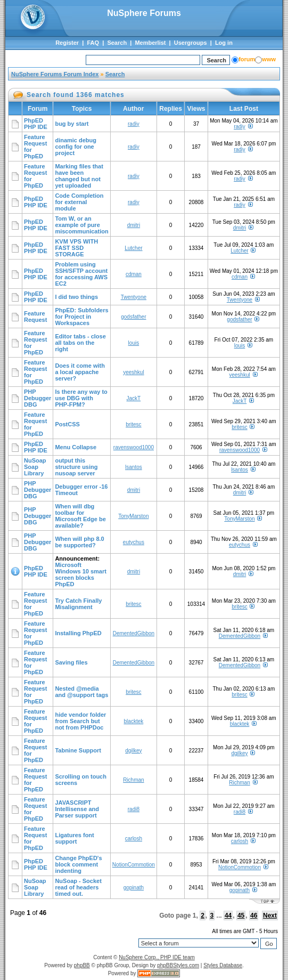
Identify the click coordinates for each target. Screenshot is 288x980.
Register (67, 43)
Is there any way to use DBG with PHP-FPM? (81, 398)
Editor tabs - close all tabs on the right (80, 343)
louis (134, 343)
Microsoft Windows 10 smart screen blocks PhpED (80, 574)
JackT (134, 398)
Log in (224, 43)
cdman (134, 274)
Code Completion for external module (79, 202)
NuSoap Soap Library (35, 467)
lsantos (134, 467)
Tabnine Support (78, 750)
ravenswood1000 (134, 447)
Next (270, 916)
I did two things (76, 297)
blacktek (134, 721)
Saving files (71, 662)
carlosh (134, 839)
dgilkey (133, 751)
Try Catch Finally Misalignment (78, 604)
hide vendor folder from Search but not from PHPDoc (80, 721)
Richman (133, 780)
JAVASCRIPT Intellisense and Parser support (77, 809)
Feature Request (35, 317)
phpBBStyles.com (178, 965)
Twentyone (134, 297)
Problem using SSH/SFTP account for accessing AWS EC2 (81, 274)
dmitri (134, 225)
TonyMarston (133, 516)
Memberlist (150, 43)
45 (241, 916)
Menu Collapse (76, 447)
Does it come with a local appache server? (80, 372)
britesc (133, 424)
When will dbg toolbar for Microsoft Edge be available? (80, 516)
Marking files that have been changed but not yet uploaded (79, 176)
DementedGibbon (134, 633)
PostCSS (67, 424)
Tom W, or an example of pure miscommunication (81, 225)
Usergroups (191, 43)
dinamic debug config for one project (76, 147)
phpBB (82, 965)
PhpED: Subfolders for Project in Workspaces (81, 317)
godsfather (133, 317)
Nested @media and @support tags (81, 692)
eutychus (134, 542)
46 (254, 916)
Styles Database (223, 965)
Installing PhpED (78, 633)
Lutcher (133, 248)
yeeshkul (133, 372)
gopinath (134, 888)
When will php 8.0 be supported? (79, 542)
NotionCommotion (134, 865)
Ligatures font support (74, 838)
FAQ (93, 43)
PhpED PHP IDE (36, 124)
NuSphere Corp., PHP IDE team (157, 957)
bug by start (72, 124)
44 (228, 916)
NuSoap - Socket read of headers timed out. (78, 887)
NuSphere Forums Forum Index (55, 74)
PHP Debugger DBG (38, 398)
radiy (134, 124)
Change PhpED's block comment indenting (78, 864)
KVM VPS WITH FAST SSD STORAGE (76, 248)
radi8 (134, 809)
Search (117, 43)
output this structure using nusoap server (76, 467)
